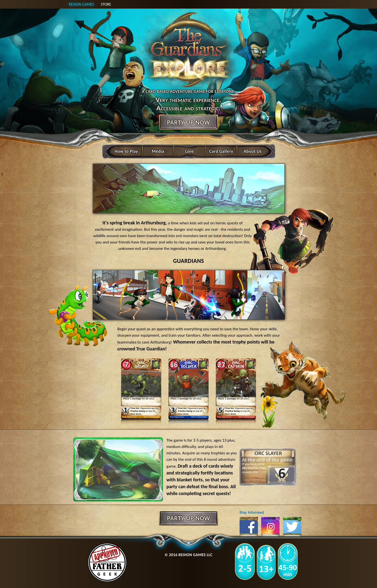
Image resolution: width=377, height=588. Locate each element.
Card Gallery (221, 151)
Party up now (188, 122)
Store (106, 4)
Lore (189, 151)
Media (158, 151)
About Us (253, 151)
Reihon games (81, 4)
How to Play (126, 151)
